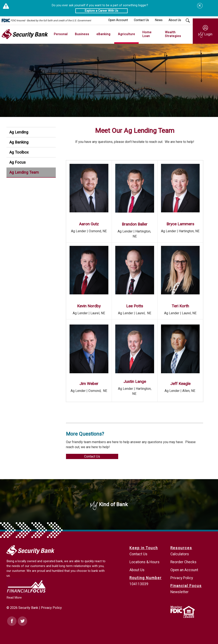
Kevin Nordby (89, 306)
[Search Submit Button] (188, 21)
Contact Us (92, 456)
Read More (14, 598)
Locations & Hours (144, 562)
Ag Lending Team (24, 172)
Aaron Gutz (89, 224)
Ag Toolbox (19, 152)
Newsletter (179, 592)
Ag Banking (19, 142)
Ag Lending (19, 132)
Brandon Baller (135, 224)
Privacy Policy (51, 608)
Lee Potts (135, 306)
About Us (137, 570)
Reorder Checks (183, 562)
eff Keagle (181, 384)
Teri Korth (180, 306)
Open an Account (184, 570)
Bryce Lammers (180, 224)
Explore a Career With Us (101, 11)
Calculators (180, 554)
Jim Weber (89, 384)
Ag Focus (18, 162)
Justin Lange (135, 382)
